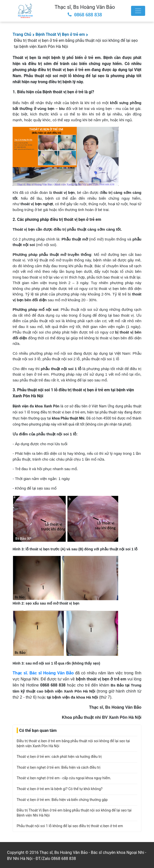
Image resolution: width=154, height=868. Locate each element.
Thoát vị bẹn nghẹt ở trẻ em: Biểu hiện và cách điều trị (59, 767)
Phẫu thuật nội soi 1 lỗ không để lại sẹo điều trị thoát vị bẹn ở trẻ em (70, 826)
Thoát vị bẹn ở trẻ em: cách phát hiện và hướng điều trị (59, 757)
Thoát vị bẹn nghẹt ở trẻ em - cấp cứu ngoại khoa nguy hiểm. (64, 778)
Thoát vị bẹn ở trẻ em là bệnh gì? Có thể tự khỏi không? (60, 789)
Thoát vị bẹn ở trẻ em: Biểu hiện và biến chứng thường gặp (62, 800)
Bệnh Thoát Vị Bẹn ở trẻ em (60, 34)
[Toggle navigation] (138, 11)
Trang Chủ (22, 34)
